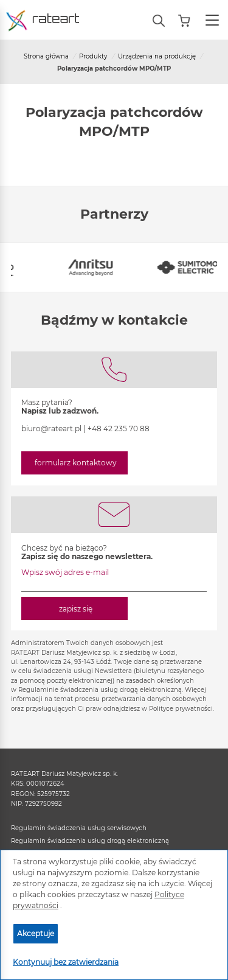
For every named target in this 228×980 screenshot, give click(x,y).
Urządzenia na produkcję (157, 56)
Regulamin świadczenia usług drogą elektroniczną (90, 841)
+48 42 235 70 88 (119, 428)
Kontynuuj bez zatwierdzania (66, 962)
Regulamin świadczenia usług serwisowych (79, 828)
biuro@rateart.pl (51, 428)
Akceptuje (36, 933)
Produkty (93, 56)
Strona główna (46, 56)
